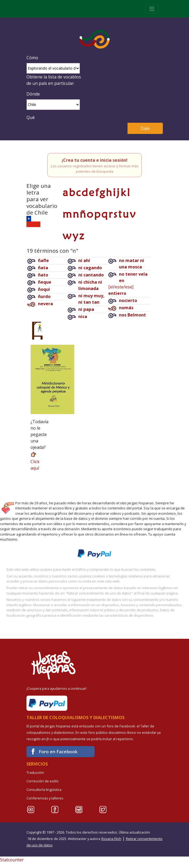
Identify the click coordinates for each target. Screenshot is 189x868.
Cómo (32, 58)
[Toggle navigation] (152, 9)
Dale (145, 128)
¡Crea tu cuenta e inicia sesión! (95, 160)
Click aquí (35, 461)
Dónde (33, 94)
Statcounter (12, 860)
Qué (31, 117)
